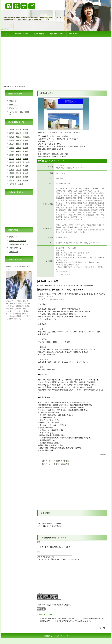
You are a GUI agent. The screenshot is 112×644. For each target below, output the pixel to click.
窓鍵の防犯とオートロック (19, 244)
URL (38, 552)
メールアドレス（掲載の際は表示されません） (54, 547)
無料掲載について (57, 34)
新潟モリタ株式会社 (61, 464)
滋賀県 (12, 159)
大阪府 (25, 159)
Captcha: (40, 600)
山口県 (19, 170)
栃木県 (12, 144)
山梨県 (19, 148)
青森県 (19, 130)
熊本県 (12, 181)
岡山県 (14, 87)
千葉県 (12, 140)
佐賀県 (19, 177)
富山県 (25, 148)
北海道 (12, 130)
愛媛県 (19, 173)
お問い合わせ (39, 34)
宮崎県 (25, 181)
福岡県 (12, 177)
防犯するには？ (15, 108)
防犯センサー (14, 237)
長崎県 (25, 177)
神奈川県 (26, 137)
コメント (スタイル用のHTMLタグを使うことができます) (58, 559)
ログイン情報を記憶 (45, 557)
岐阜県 (25, 151)
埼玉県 (19, 140)
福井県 (19, 151)
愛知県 (19, 155)
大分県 (19, 181)
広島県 (12, 170)
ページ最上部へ (101, 634)
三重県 (25, 155)
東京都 (19, 137)
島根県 (19, 166)
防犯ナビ (7, 87)
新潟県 (25, 144)
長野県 (12, 148)
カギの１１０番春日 (61, 461)
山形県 (25, 133)
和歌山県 (26, 162)
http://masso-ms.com (63, 183)
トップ (7, 34)
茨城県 (25, 140)
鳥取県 (12, 166)
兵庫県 (12, 162)
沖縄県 (20, 184)
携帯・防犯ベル (15, 248)
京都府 (19, 159)
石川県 (12, 151)
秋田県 (12, 133)
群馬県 (19, 144)
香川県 (12, 173)
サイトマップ (74, 34)
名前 (38, 542)
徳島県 (25, 170)
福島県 (12, 137)
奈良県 (19, 162)
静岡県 (12, 155)
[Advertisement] (56, 59)
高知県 (25, 173)
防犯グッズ (14, 105)
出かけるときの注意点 (18, 241)
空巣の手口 (14, 252)
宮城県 (19, 133)
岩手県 (25, 130)
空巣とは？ (14, 101)
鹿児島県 (13, 184)
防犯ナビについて (22, 34)
